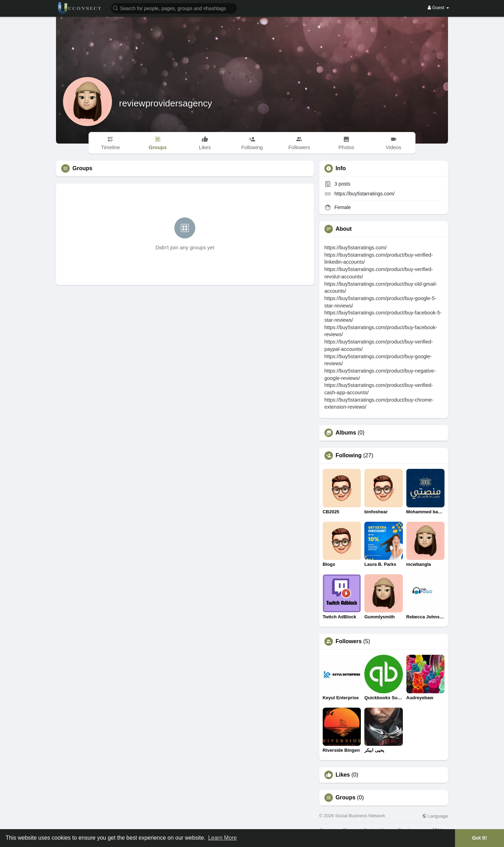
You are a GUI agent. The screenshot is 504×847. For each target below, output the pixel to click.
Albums (346, 433)
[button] (174, 8)
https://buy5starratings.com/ (365, 194)
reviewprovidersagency (166, 103)
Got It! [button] (479, 838)
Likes (343, 775)
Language (435, 816)
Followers (349, 641)
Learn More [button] (223, 838)
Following (349, 456)
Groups (346, 798)
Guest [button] (438, 8)
